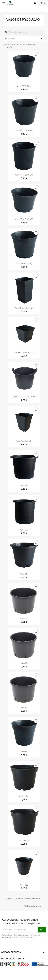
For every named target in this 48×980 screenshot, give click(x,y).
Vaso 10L (24, 619)
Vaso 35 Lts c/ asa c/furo (24, 397)
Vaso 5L (24, 752)
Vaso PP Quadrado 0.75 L (24, 352)
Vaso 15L (24, 574)
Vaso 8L (24, 663)
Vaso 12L (24, 885)
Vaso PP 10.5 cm (24, 86)
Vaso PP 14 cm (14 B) (24, 219)
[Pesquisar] (24, 32)
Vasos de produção (23, 20)
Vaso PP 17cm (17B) (24, 264)
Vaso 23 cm (24, 841)
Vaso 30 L (24, 485)
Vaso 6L (24, 707)
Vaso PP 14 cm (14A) (24, 175)
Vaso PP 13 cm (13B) (24, 130)
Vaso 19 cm (24, 796)
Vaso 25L (24, 530)
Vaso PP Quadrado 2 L (24, 308)
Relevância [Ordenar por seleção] (24, 39)
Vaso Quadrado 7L (24, 441)
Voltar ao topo (33, 906)
